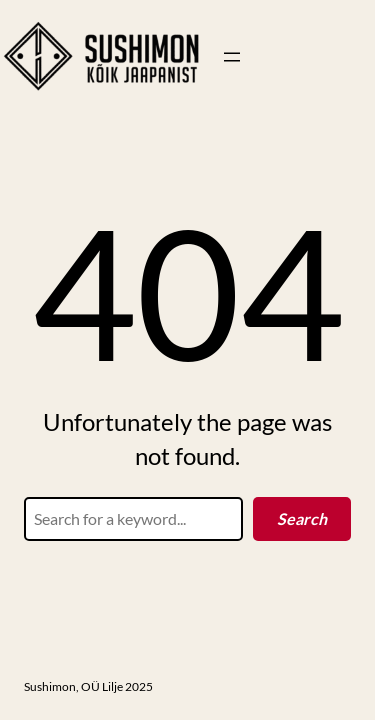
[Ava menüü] (232, 57)
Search (302, 518)
